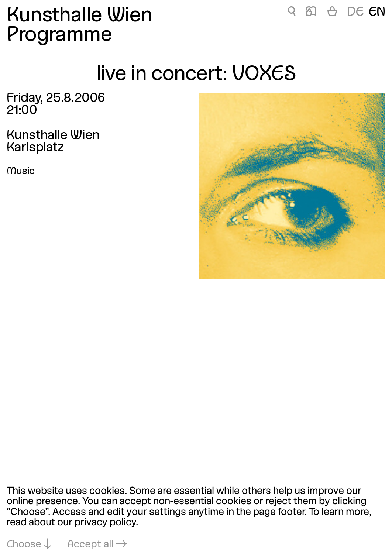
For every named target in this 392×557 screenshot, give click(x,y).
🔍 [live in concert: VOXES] (291, 13)
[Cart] (332, 13)
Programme (59, 36)
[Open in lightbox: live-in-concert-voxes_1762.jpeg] (292, 186)
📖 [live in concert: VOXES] (311, 13)
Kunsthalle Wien (79, 16)
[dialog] (196, 518)
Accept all (90, 545)
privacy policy (105, 523)
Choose (24, 545)
